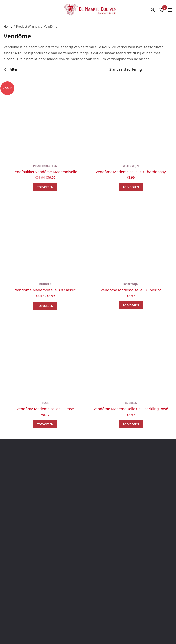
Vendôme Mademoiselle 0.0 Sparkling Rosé (131, 409)
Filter (11, 69)
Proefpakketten (45, 166)
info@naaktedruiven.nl (92, 479)
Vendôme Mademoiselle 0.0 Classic (45, 290)
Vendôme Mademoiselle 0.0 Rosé (45, 409)
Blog (88, 531)
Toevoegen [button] (45, 187)
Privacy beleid (88, 566)
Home (8, 26)
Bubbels (45, 284)
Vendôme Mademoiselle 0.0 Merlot (131, 290)
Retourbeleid (88, 573)
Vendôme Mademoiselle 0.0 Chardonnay (131, 172)
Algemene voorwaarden (88, 552)
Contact (88, 545)
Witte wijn (131, 166)
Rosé (45, 403)
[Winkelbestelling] (139, 69)
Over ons (88, 538)
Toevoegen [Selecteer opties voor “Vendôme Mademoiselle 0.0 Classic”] (45, 306)
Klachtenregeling (88, 580)
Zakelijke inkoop (88, 588)
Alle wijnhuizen (88, 595)
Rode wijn (131, 284)
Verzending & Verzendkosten (88, 559)
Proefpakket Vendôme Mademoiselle (45, 172)
